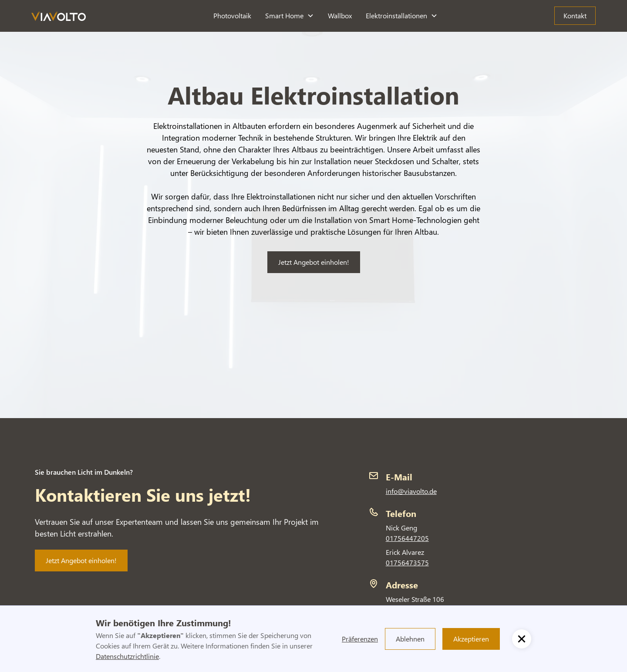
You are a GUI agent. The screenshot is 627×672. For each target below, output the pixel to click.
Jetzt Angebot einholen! (314, 262)
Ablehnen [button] (410, 639)
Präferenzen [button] (360, 639)
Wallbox (340, 15)
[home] (59, 16)
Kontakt (575, 15)
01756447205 (407, 538)
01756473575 (407, 562)
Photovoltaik (232, 15)
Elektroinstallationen (396, 15)
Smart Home (284, 15)
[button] (290, 16)
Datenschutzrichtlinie (127, 656)
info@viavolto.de (411, 491)
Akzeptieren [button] (471, 639)
